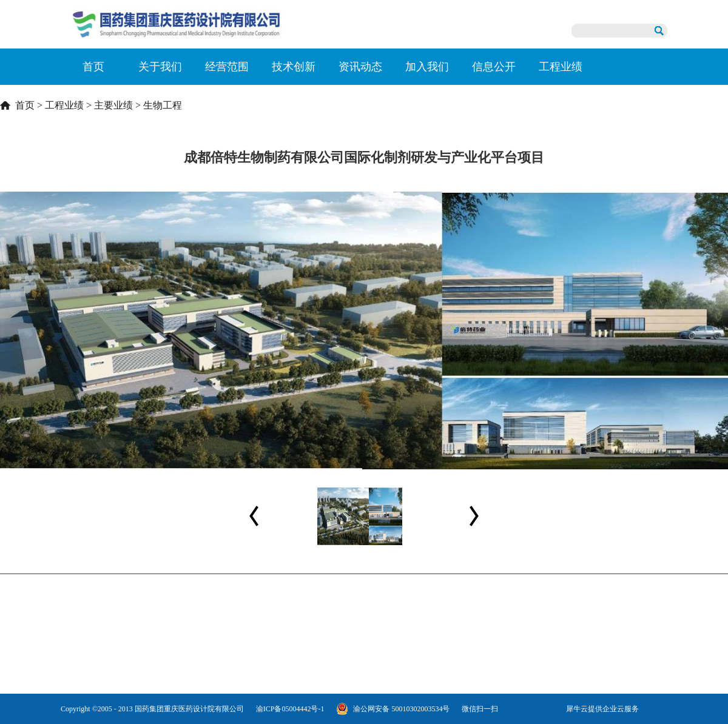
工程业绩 (64, 105)
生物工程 (163, 105)
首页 (93, 67)
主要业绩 (113, 105)
